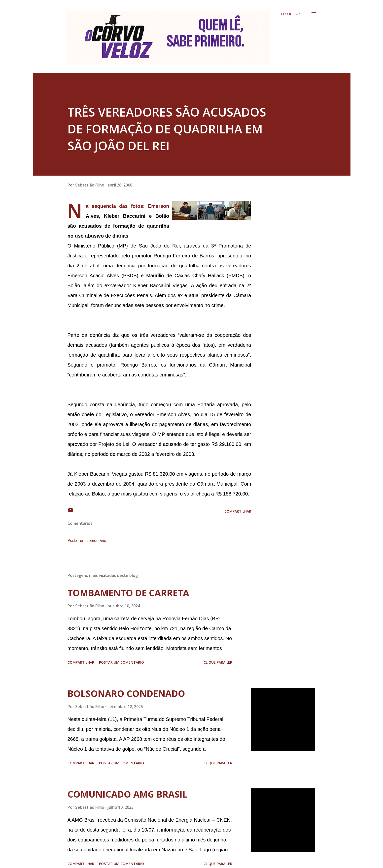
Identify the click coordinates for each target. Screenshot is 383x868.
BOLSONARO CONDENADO (126, 694)
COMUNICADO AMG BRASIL (127, 794)
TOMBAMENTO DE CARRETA (128, 593)
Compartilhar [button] (238, 511)
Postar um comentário (87, 541)
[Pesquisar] (291, 14)
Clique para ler (218, 662)
